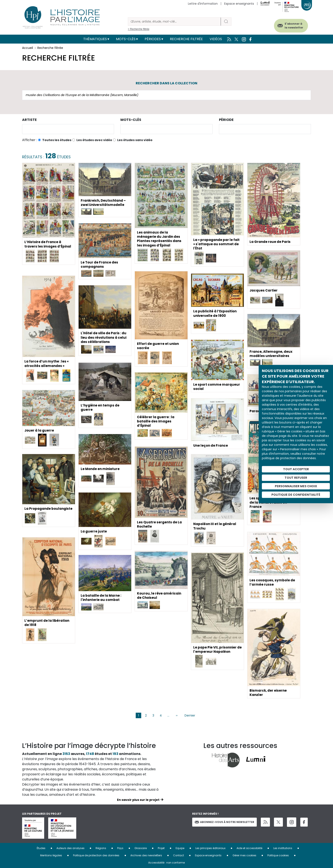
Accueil (28, 48)
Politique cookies (278, 855)
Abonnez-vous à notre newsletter (224, 822)
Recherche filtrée (186, 39)
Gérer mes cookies (244, 855)
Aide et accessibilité (249, 848)
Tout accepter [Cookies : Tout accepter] (296, 469)
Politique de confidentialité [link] (296, 495)
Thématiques (95, 39)
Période (226, 120)
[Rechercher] (174, 22)
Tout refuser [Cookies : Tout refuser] (296, 478)
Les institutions (283, 848)
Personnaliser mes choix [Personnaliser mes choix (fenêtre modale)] (296, 486)
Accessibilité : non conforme (166, 863)
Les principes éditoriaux (210, 848)
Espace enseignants (239, 4)
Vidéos (216, 39)
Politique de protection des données (96, 855)
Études (41, 848)
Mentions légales (51, 855)
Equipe (180, 848)
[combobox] (68, 129)
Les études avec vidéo (94, 140)
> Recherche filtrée (139, 29)
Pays (120, 848)
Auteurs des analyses (71, 848)
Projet (161, 848)
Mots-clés (126, 39)
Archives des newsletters (146, 855)
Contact (178, 855)
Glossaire (141, 848)
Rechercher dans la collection (166, 83)
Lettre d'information (203, 4)
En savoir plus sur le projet (138, 800)
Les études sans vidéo (135, 140)
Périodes (153, 39)
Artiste (29, 120)
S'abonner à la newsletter (291, 25)
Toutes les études (57, 140)
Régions (101, 848)
